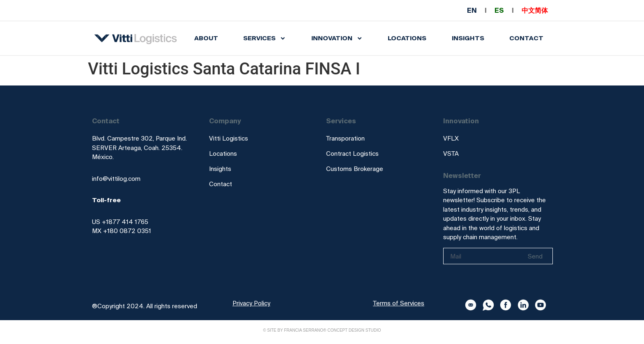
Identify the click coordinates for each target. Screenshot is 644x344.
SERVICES (264, 38)
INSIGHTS (468, 38)
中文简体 (535, 10)
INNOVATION (337, 38)
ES (499, 10)
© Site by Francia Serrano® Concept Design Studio (322, 330)
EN (472, 10)
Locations (407, 38)
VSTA (451, 154)
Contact (526, 38)
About (206, 38)
